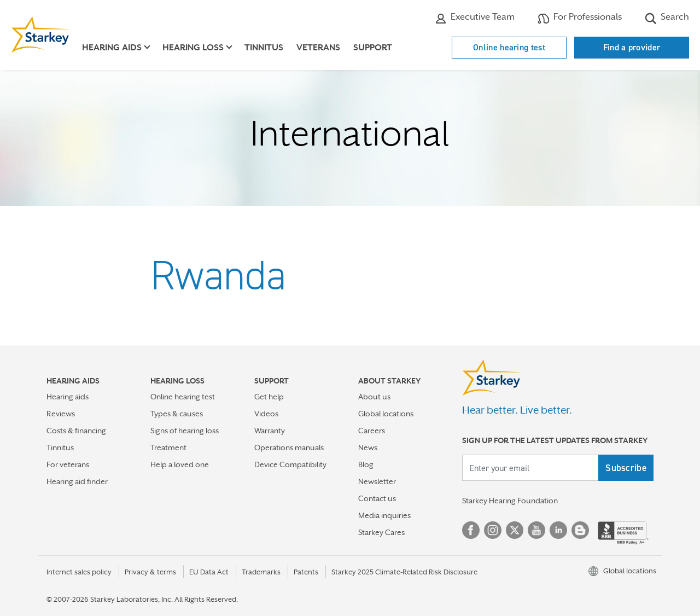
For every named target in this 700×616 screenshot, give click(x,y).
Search (667, 18)
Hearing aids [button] (112, 48)
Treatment (168, 448)
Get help (269, 397)
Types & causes (177, 414)
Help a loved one (180, 464)
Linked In (558, 530)
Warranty (270, 431)
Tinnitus (264, 48)
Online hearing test (509, 47)
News (368, 448)
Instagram (493, 530)
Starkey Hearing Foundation (510, 501)
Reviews (61, 414)
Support (373, 48)
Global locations (386, 414)
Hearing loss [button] (193, 48)
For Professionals (580, 18)
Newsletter (377, 481)
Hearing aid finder (77, 481)
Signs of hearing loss (185, 431)
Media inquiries (384, 515)
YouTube (536, 530)
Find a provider (632, 47)
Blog (366, 464)
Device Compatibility (290, 464)
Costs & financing (76, 431)
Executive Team (475, 18)
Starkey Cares (381, 532)
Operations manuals (289, 448)
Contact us (377, 498)
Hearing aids (68, 397)
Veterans (318, 48)
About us (374, 397)
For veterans (68, 464)
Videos (266, 414)
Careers (372, 431)
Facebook (471, 530)
